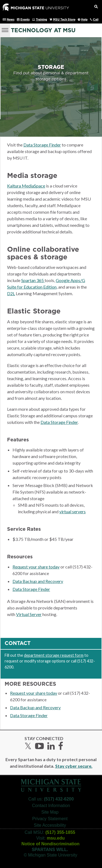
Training (41, 20)
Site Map (50, 812)
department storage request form (54, 655)
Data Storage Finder (42, 145)
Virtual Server (29, 614)
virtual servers (72, 511)
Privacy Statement (50, 819)
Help (84, 20)
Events (25, 20)
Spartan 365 (33, 280)
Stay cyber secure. (74, 766)
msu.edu (56, 838)
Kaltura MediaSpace (26, 186)
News (11, 20)
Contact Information (51, 806)
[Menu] (5, 30)
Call (96, 20)
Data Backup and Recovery (38, 581)
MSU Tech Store (64, 20)
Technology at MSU (43, 30)
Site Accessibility (50, 825)
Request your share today (36, 567)
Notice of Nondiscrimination (50, 844)
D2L (11, 293)
